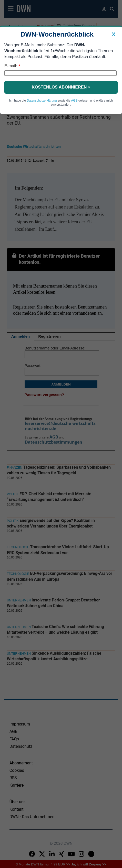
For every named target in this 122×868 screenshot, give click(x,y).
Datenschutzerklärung (42, 101)
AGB (74, 101)
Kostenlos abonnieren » (61, 87)
